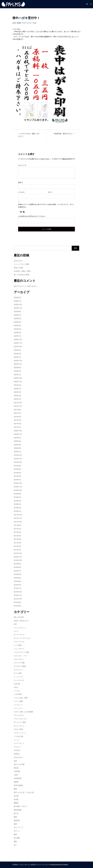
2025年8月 (17, 312)
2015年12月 (18, 592)
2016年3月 (17, 585)
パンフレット (18, 705)
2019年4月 (17, 473)
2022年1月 (17, 399)
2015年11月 (18, 595)
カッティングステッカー (22, 638)
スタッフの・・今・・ (21, 656)
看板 (15, 817)
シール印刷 (18, 645)
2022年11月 (18, 382)
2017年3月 (17, 543)
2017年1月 (17, 550)
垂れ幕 (16, 768)
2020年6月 (17, 441)
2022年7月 (17, 389)
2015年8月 (17, 606)
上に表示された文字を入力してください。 (32, 216)
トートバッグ (18, 677)
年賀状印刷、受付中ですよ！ (64, 134)
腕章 (15, 834)
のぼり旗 (17, 684)
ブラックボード (19, 715)
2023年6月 (17, 368)
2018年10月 (18, 490)
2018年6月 (17, 501)
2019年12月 (18, 455)
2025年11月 (18, 308)
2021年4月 (17, 424)
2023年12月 (18, 361)
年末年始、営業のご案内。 (23, 271)
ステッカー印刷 (19, 663)
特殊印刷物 (18, 810)
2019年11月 (18, 459)
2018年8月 (17, 494)
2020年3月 (17, 448)
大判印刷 (17, 771)
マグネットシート (20, 733)
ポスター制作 (18, 729)
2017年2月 (17, 546)
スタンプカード (19, 659)
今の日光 (17, 750)
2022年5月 (17, 392)
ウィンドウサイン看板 (21, 264)
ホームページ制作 (20, 722)
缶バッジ (17, 831)
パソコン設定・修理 (21, 698)
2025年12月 (18, 305)
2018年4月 (17, 504)
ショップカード (19, 649)
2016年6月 (17, 574)
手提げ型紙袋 (18, 785)
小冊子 (16, 775)
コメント (22, 165)
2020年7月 (17, 438)
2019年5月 (17, 469)
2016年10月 (18, 560)
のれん (16, 687)
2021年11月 (18, 406)
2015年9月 (17, 602)
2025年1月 (17, 336)
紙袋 (15, 824)
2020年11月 (18, 434)
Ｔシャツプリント (20, 628)
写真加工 (17, 754)
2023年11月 (18, 364)
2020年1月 (17, 452)
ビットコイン (18, 708)
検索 (75, 248)
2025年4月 (17, 326)
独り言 (16, 813)
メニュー (17, 740)
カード (16, 631)
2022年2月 (17, 396)
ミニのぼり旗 (18, 736)
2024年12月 (18, 340)
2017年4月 (17, 539)
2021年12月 (18, 403)
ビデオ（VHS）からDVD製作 (24, 712)
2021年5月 (17, 420)
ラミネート (18, 747)
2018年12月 (18, 483)
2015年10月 (18, 599)
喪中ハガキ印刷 (19, 764)
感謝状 (16, 782)
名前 (21, 182)
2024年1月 (17, 357)
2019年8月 (17, 466)
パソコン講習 (18, 701)
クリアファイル (19, 642)
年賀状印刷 (18, 778)
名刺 (15, 761)
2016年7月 (17, 571)
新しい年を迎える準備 (21, 275)
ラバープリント (19, 743)
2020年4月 (17, 445)
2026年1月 (17, 301)
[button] (87, 4)
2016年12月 (18, 553)
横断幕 (16, 803)
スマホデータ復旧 (20, 666)
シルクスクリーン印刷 (21, 652)
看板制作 (17, 820)
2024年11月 (18, 343)
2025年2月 (17, 333)
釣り (15, 845)
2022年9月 (17, 385)
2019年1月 (17, 480)
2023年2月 (17, 371)
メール (21, 192)
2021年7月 (17, 413)
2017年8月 (17, 525)
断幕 (15, 789)
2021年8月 (17, 410)
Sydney (66, 865)
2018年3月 (17, 508)
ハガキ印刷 (18, 694)
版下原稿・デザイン (21, 806)
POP (15, 624)
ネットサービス (19, 680)
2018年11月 (18, 487)
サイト (50, 192)
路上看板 (17, 838)
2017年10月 (18, 522)
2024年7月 (17, 350)
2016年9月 (17, 564)
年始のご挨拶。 (19, 268)
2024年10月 (18, 347)
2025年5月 (17, 322)
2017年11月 (18, 518)
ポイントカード (19, 726)
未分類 (34, 23)
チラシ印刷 (18, 673)
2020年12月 (18, 431)
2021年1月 (17, 427)
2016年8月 (17, 567)
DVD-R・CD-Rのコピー (21, 621)
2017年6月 (17, 532)
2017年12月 (18, 515)
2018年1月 (17, 511)
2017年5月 (17, 536)
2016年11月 (18, 557)
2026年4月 (17, 298)
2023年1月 (17, 375)
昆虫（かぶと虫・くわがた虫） (24, 792)
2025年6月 (17, 319)
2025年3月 (17, 329)
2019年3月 (17, 476)
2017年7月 (17, 529)
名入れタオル (18, 261)
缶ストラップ (18, 827)
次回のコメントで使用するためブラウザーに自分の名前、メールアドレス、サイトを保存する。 (46, 206)
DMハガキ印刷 (19, 617)
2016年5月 (17, 578)
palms (19, 23)
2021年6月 (17, 417)
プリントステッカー (21, 719)
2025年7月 (17, 315)
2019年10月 (18, 462)
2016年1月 (17, 588)
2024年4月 (17, 354)
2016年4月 (17, 581)
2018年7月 (17, 497)
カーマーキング (19, 635)
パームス (17, 691)
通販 (15, 841)
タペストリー (18, 670)
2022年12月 (18, 378)
